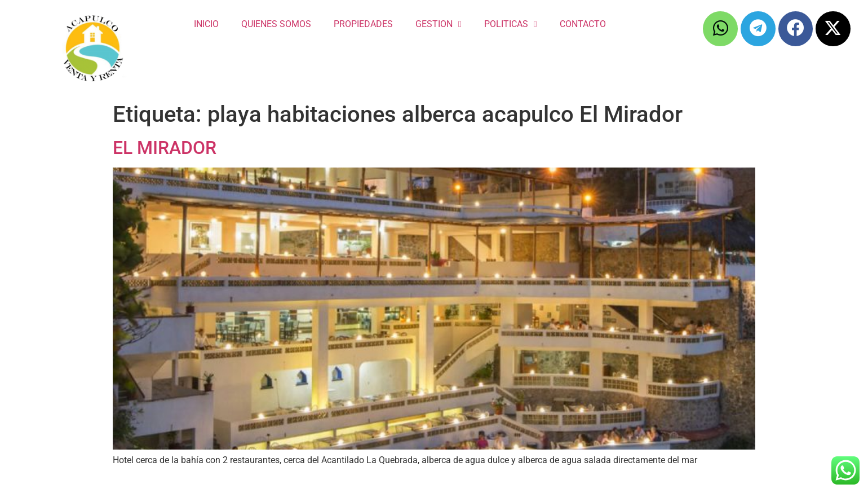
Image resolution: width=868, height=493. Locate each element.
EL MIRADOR (165, 148)
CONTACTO (583, 24)
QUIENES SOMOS (276, 24)
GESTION (439, 24)
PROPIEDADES (363, 24)
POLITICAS (511, 24)
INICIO (206, 24)
